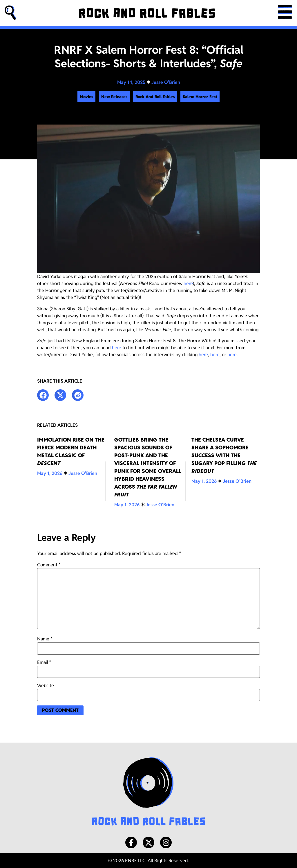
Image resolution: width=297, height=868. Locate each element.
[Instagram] (166, 842)
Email (44, 662)
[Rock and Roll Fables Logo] (148, 792)
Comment (49, 565)
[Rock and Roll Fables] (147, 13)
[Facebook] (131, 842)
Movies (86, 97)
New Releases (114, 97)
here (188, 283)
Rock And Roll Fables (155, 97)
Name (45, 639)
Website (46, 686)
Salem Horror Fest (200, 97)
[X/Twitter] (148, 842)
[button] (10, 13)
